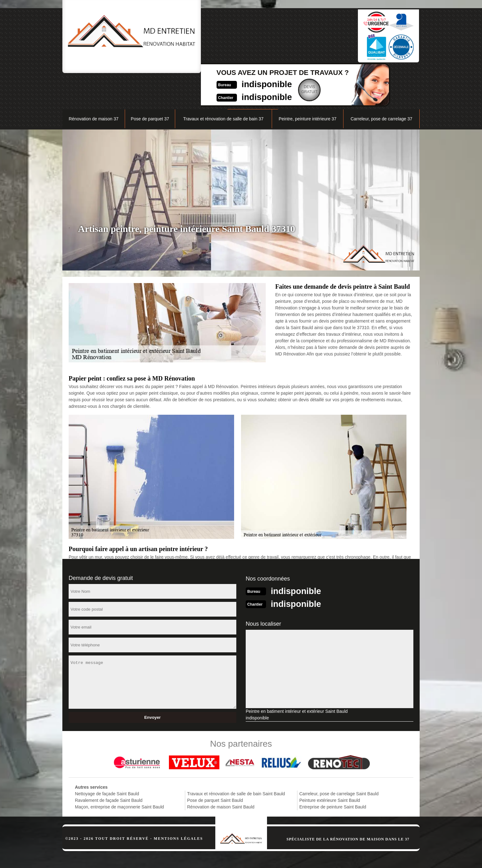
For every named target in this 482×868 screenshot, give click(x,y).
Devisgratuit (272, 39)
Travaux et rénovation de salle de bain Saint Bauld (236, 761)
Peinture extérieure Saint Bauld (330, 767)
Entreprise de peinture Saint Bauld (333, 774)
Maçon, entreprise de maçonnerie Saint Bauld (119, 774)
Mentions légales (178, 806)
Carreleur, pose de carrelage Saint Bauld (339, 761)
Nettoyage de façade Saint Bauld (107, 761)
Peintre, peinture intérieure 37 (307, 87)
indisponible (227, 33)
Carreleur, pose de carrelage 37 (382, 87)
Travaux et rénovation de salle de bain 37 (223, 87)
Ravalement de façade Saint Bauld (109, 767)
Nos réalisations (349, 71)
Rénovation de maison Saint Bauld (221, 774)
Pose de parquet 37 (150, 87)
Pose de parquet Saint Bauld (215, 767)
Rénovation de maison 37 (94, 87)
